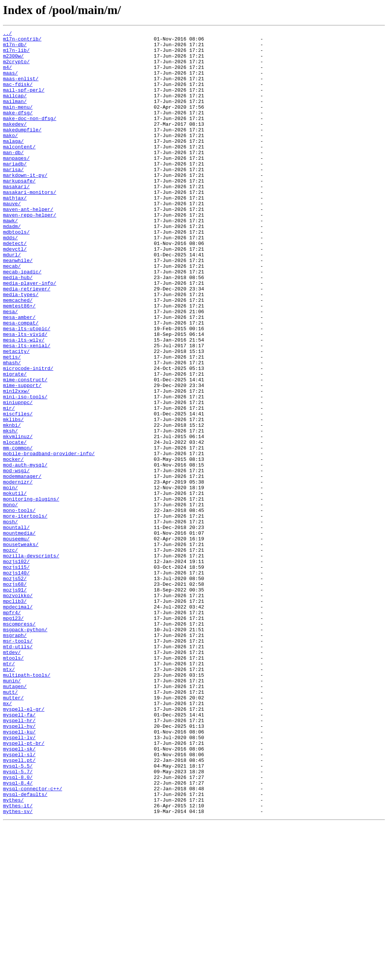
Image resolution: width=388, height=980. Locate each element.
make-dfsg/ (18, 130)
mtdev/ (12, 777)
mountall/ (16, 627)
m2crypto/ (16, 68)
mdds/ (10, 279)
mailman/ (15, 116)
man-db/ (13, 177)
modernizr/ (18, 573)
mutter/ (13, 832)
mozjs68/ (15, 695)
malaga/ (13, 164)
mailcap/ (15, 109)
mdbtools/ (16, 273)
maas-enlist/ (21, 89)
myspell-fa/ (19, 852)
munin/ (12, 811)
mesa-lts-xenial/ (27, 409)
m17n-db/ (15, 48)
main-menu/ (18, 123)
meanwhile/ (18, 307)
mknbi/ (12, 504)
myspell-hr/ (19, 859)
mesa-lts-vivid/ (25, 395)
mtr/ (9, 791)
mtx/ (9, 797)
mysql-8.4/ (18, 934)
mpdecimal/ (18, 723)
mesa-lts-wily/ (24, 402)
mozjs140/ (16, 682)
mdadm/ (12, 266)
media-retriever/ (27, 341)
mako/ (10, 157)
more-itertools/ (25, 613)
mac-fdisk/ (18, 95)
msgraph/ (15, 757)
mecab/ (12, 314)
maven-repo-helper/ (30, 252)
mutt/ (10, 825)
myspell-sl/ (19, 900)
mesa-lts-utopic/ (27, 389)
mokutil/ (15, 586)
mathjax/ (15, 232)
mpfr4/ (12, 729)
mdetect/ (15, 286)
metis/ (12, 423)
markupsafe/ (19, 211)
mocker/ (13, 545)
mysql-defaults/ (25, 947)
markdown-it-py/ (25, 204)
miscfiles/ (18, 491)
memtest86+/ (19, 361)
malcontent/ (19, 170)
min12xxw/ (16, 463)
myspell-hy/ (19, 866)
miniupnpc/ (18, 477)
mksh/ (10, 511)
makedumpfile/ (22, 150)
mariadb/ (15, 191)
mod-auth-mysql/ (25, 552)
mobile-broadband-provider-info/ (49, 538)
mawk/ (10, 259)
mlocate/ (15, 525)
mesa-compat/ (21, 382)
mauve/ (12, 239)
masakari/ (16, 218)
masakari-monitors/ (30, 225)
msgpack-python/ (25, 750)
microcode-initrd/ (28, 436)
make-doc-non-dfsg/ (30, 136)
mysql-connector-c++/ (33, 941)
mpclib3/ (15, 716)
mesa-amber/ (19, 375)
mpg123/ (13, 736)
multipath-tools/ (27, 804)
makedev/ (15, 143)
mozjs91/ (15, 702)
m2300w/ (13, 61)
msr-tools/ (18, 763)
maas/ (10, 82)
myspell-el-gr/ (24, 845)
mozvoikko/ (18, 709)
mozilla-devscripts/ (31, 661)
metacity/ (16, 416)
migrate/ (15, 443)
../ (7, 34)
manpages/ (16, 184)
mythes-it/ (18, 961)
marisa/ (13, 198)
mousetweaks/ (21, 648)
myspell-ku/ (19, 872)
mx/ (7, 838)
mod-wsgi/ (16, 559)
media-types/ (21, 348)
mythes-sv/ (18, 968)
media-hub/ (18, 327)
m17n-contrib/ (22, 41)
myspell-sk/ (19, 893)
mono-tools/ (19, 607)
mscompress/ (19, 743)
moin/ (10, 579)
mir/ (9, 484)
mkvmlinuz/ (18, 518)
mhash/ (12, 429)
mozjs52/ (15, 688)
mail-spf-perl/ (24, 102)
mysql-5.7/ (18, 920)
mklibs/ (13, 498)
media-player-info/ (30, 334)
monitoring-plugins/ (31, 593)
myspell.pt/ (19, 907)
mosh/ (10, 620)
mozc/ (10, 654)
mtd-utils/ (18, 770)
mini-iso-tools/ (25, 470)
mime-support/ (22, 457)
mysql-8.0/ (18, 927)
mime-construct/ (25, 450)
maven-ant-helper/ (28, 245)
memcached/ (18, 354)
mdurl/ (12, 300)
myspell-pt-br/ (24, 886)
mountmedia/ (19, 634)
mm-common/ (18, 532)
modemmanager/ (22, 566)
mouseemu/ (16, 641)
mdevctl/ (15, 293)
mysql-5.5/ (18, 913)
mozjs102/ (16, 668)
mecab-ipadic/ (22, 320)
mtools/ (13, 784)
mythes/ (13, 954)
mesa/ (10, 368)
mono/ (10, 600)
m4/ (7, 75)
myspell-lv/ (19, 879)
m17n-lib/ (16, 55)
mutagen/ (15, 818)
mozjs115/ (16, 675)
